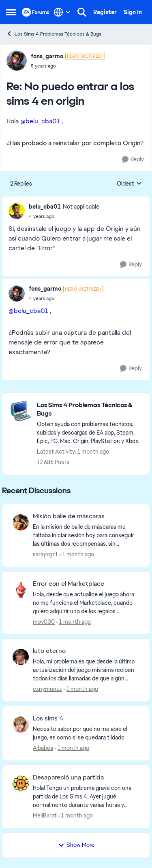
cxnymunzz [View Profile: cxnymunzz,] (47, 689)
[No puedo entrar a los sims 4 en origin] (68, 66)
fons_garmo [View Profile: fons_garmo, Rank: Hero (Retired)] (47, 56)
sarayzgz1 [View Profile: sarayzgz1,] (45, 554)
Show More (76, 845)
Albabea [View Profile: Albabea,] (43, 748)
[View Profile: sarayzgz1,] (21, 522)
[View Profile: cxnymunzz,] (21, 657)
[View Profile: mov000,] (21, 590)
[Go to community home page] (36, 12)
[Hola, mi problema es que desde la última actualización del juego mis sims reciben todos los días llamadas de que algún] (86, 670)
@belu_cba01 (40, 121)
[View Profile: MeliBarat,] (21, 784)
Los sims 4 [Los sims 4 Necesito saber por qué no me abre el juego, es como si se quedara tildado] (48, 718)
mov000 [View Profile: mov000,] (44, 621)
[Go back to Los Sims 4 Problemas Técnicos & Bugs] (89, 410)
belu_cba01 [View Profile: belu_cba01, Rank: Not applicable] (45, 207)
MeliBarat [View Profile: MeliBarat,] (45, 815)
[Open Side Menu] (11, 12)
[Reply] (133, 159)
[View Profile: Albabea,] (21, 724)
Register (105, 12)
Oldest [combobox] (129, 184)
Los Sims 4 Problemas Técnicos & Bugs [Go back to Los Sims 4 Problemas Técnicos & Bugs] (54, 34)
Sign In (133, 12)
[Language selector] (62, 12)
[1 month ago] (77, 554)
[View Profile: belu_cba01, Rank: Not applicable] (17, 211)
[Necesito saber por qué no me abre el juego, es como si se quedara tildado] (86, 733)
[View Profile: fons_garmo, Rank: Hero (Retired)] (17, 61)
